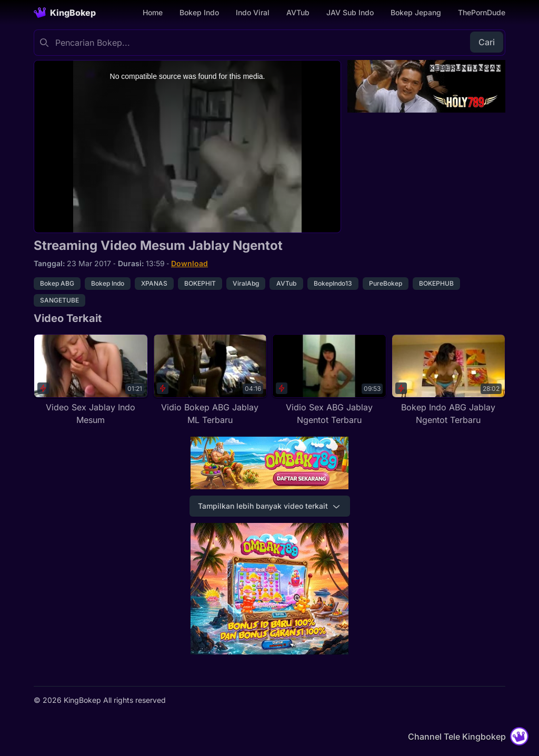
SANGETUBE (59, 300)
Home (153, 12)
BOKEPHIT (200, 283)
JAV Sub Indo (350, 12)
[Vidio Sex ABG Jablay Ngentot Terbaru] (329, 380)
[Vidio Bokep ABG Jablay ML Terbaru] (210, 380)
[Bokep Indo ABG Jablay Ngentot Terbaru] (449, 380)
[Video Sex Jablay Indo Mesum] (91, 380)
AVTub (298, 12)
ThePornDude (482, 12)
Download (189, 263)
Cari (487, 42)
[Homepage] (65, 13)
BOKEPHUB (436, 283)
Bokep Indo (199, 12)
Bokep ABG (57, 283)
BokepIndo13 (333, 283)
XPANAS (154, 283)
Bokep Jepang (416, 12)
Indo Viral (253, 12)
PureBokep (386, 283)
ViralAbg (246, 283)
